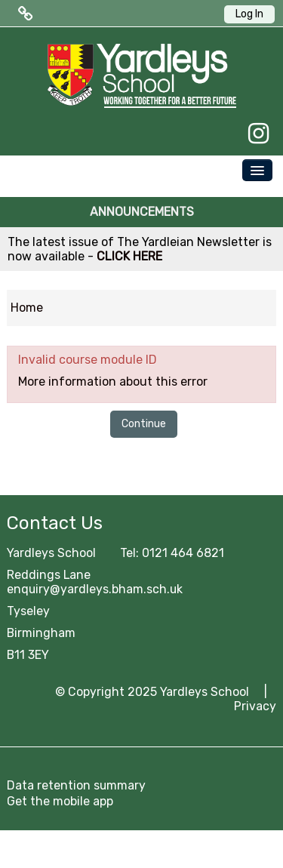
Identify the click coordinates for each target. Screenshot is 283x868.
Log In (249, 14)
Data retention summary (76, 785)
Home (27, 308)
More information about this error (113, 382)
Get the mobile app (60, 801)
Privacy (255, 706)
